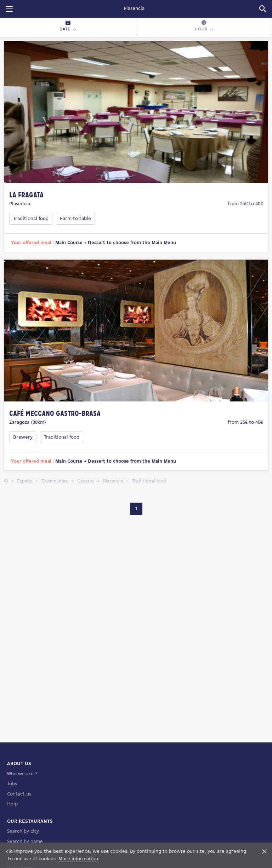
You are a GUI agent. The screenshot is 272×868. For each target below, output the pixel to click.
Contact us (19, 794)
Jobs (12, 784)
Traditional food (31, 219)
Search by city (23, 831)
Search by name (25, 842)
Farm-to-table (75, 219)
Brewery (23, 437)
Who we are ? (22, 774)
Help (12, 804)
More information (78, 859)
